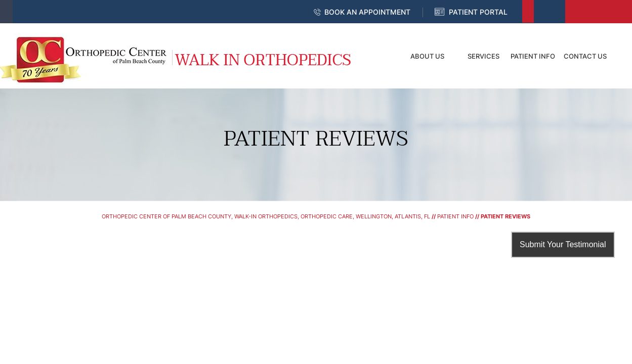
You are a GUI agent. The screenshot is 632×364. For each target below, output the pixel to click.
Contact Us (585, 56)
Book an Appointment (367, 12)
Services (483, 56)
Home (380, 56)
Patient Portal (478, 12)
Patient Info (533, 56)
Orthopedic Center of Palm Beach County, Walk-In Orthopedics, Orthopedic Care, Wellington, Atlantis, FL (266, 216)
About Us (427, 56)
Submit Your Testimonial (563, 244)
